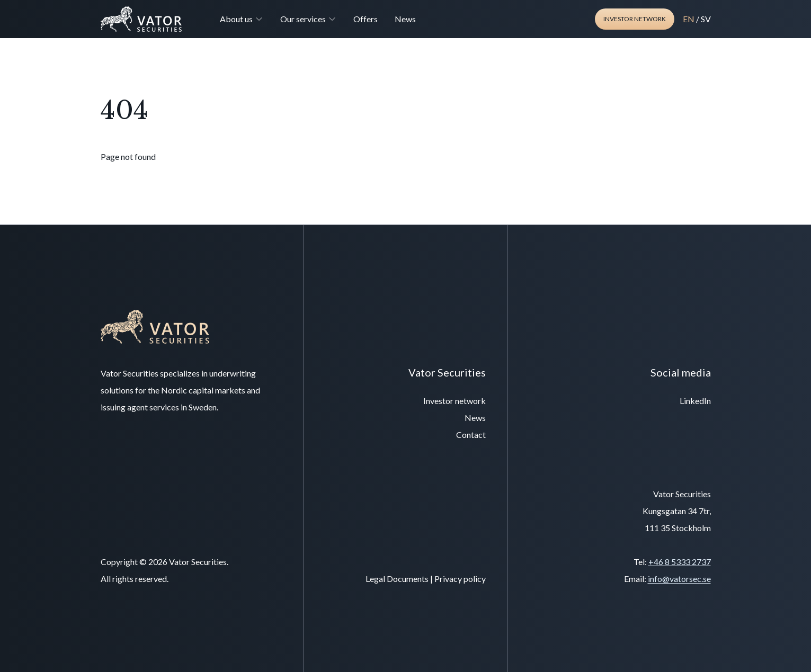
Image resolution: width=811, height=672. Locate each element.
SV (706, 19)
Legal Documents (397, 579)
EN (689, 19)
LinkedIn (695, 401)
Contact (471, 434)
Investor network (635, 19)
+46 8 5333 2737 (680, 562)
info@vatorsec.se (679, 579)
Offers (366, 19)
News (405, 19)
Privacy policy (460, 579)
